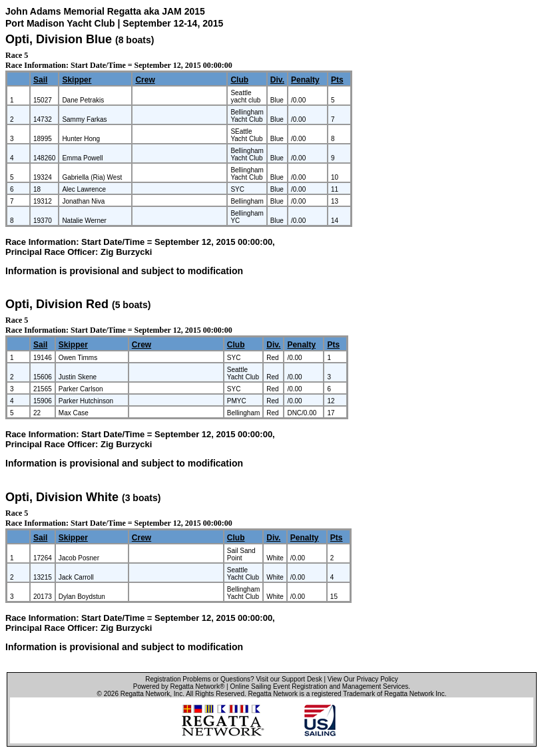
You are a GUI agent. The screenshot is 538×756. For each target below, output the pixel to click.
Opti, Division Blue (59, 39)
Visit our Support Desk (289, 679)
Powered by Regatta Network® (179, 686)
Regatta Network (145, 694)
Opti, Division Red (57, 304)
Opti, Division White (62, 497)
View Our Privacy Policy (363, 679)
